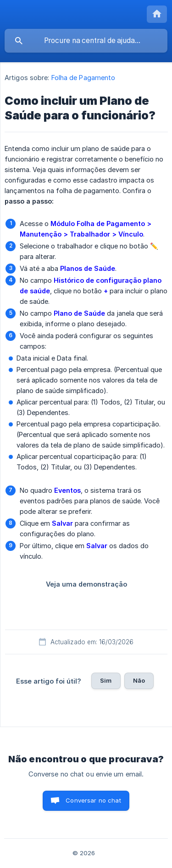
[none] (157, 14)
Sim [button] (106, 680)
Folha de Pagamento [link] (83, 78)
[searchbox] (86, 41)
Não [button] (139, 680)
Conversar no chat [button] (93, 800)
